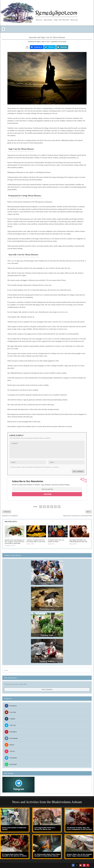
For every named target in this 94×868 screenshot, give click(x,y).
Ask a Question (47, 689)
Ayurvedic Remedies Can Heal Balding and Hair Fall (78, 541)
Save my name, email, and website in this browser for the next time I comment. (35, 467)
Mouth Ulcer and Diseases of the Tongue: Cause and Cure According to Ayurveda (15, 542)
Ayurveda (54, 42)
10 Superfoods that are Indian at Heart (56, 541)
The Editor (37, 42)
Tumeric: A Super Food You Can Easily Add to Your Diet (36, 541)
